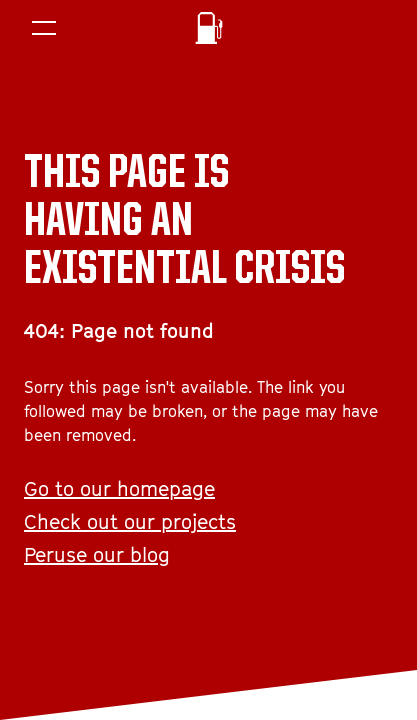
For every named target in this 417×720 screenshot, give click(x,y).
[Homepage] (209, 28)
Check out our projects (130, 522)
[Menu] (44, 28)
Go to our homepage (119, 489)
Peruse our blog (97, 555)
